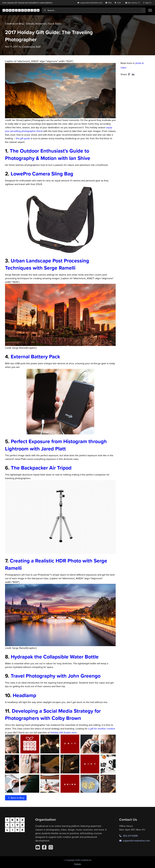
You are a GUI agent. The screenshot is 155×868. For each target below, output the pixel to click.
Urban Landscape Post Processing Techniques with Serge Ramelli (47, 264)
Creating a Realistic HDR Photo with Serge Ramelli (56, 564)
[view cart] (118, 3)
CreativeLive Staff (31, 47)
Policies (77, 864)
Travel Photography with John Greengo (56, 676)
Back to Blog (16, 798)
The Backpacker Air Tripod (41, 468)
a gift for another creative (102, 729)
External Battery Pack (35, 357)
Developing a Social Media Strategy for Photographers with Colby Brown (53, 715)
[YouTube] (38, 847)
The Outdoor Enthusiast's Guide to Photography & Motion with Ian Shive (48, 154)
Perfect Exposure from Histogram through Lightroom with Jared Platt (56, 445)
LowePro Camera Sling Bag (42, 174)
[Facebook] (44, 847)
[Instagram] (51, 847)
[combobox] (94, 10)
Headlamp (24, 695)
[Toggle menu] (150, 10)
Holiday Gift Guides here (63, 733)
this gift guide (23, 138)
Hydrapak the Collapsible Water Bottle (55, 657)
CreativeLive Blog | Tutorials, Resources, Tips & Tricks (33, 24)
